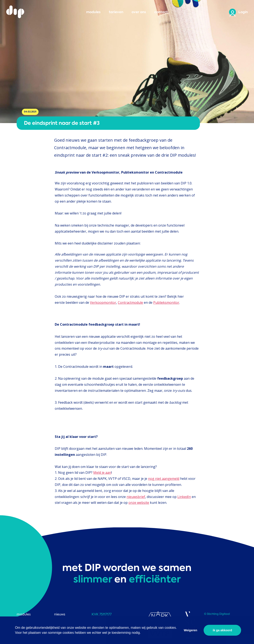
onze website (139, 503)
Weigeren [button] (191, 630)
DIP (16, 12)
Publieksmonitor (166, 302)
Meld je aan (102, 473)
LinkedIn (184, 497)
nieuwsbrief (136, 497)
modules (93, 12)
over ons (139, 12)
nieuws (60, 614)
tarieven (116, 12)
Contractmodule (130, 302)
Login (243, 12)
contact (161, 12)
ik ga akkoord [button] (222, 630)
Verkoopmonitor (103, 302)
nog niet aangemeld (164, 479)
